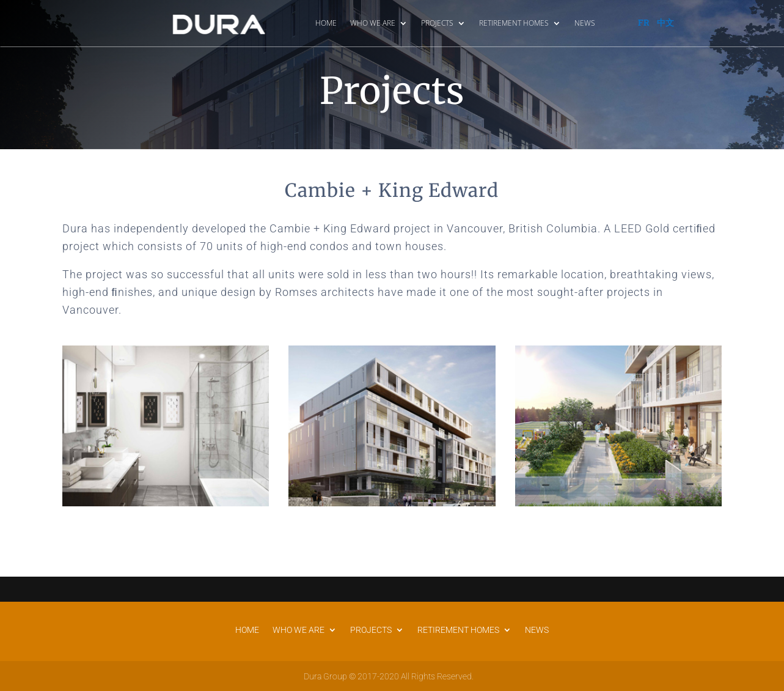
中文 (665, 22)
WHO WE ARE (373, 23)
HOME (326, 23)
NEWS (585, 23)
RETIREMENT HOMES (514, 23)
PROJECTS (437, 23)
